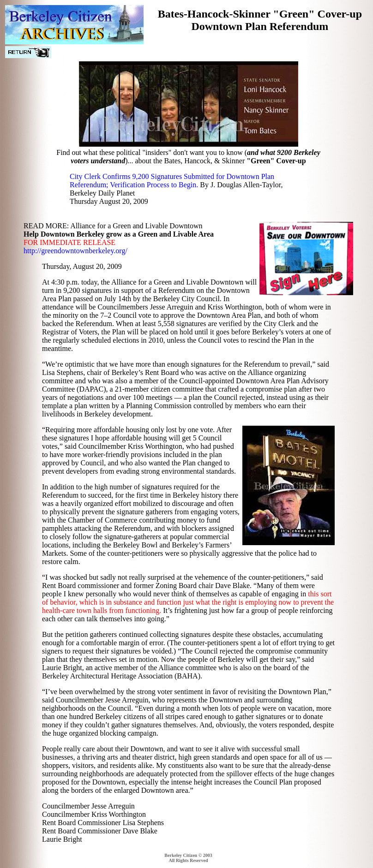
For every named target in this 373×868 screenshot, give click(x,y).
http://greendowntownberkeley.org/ (75, 251)
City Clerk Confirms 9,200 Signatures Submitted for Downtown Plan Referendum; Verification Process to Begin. (172, 181)
